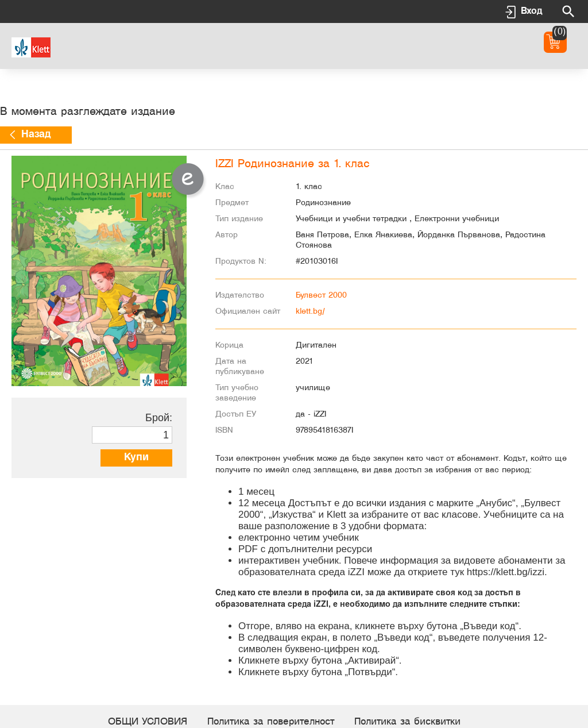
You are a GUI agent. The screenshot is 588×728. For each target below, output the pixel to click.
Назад (36, 135)
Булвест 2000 (321, 296)
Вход (531, 11)
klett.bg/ (310, 312)
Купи (136, 458)
